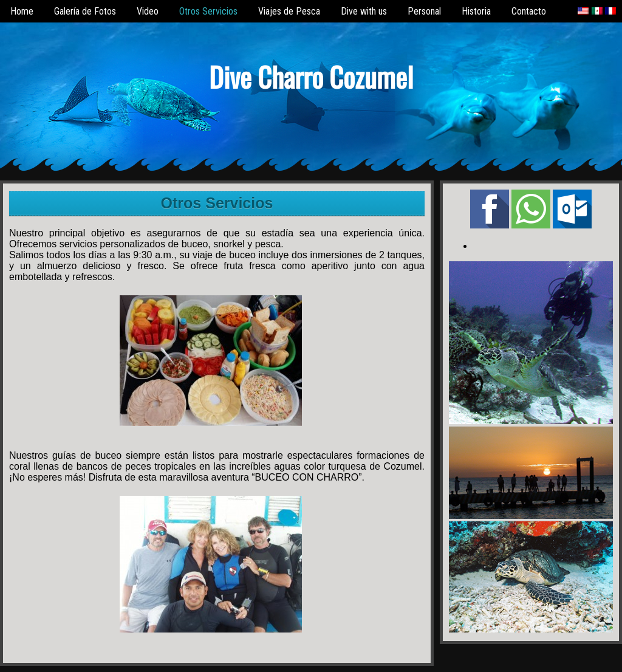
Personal (424, 11)
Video (148, 11)
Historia (476, 11)
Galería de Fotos (85, 11)
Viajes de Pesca (289, 11)
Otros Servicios (208, 11)
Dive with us (364, 11)
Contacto (529, 11)
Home (22, 11)
